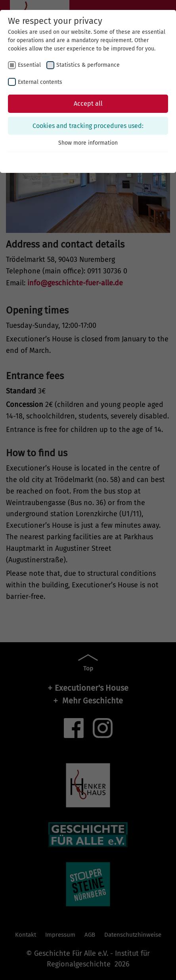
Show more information (88, 143)
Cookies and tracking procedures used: (88, 126)
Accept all (88, 104)
